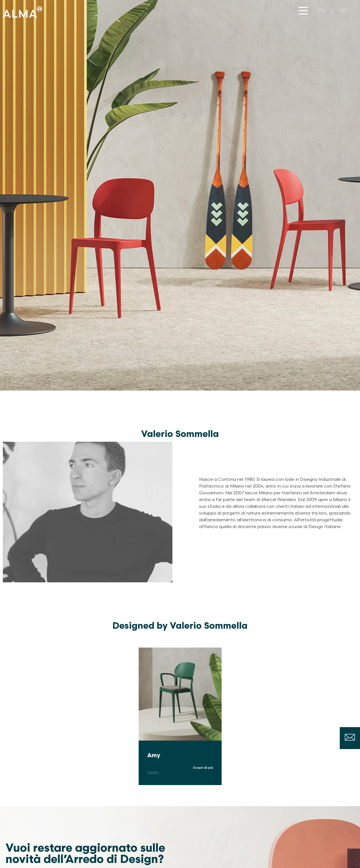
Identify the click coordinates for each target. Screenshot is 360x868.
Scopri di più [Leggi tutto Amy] (203, 768)
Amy (154, 755)
